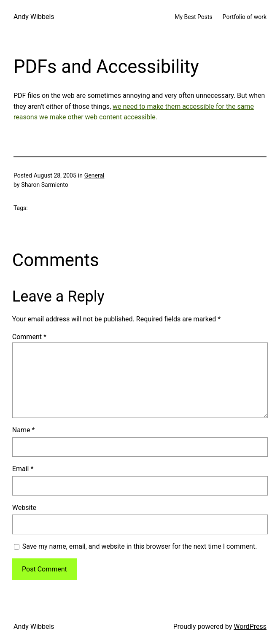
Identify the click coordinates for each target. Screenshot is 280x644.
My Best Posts (194, 17)
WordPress (250, 626)
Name (24, 430)
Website (24, 508)
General (94, 175)
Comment (29, 337)
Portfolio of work (245, 17)
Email (23, 469)
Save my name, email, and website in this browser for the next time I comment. (140, 546)
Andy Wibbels (34, 17)
